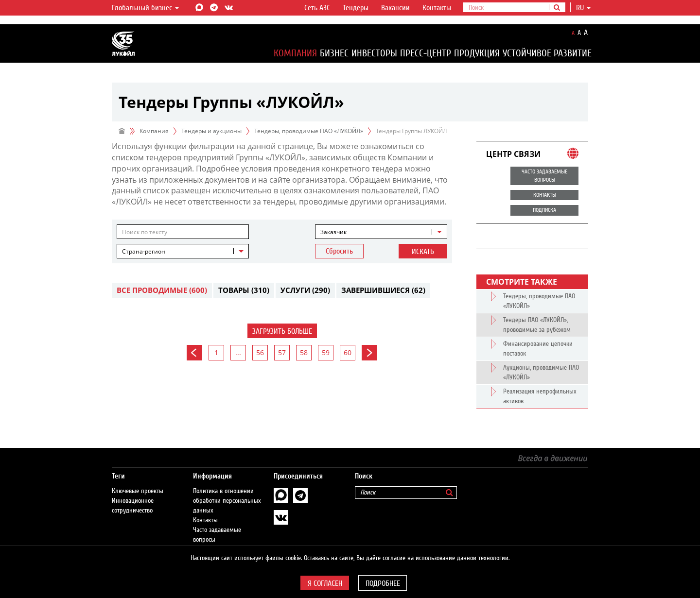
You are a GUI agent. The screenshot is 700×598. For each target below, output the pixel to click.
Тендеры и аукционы (211, 131)
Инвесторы (374, 53)
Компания (295, 53)
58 (304, 352)
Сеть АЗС (317, 8)
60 (348, 352)
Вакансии (395, 8)
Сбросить (339, 251)
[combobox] (381, 232)
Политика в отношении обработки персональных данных (227, 491)
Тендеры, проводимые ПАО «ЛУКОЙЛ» (309, 131)
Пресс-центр (426, 53)
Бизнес (334, 53)
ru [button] (583, 8)
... (238, 352)
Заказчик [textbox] (333, 232)
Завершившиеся (383, 290)
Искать (423, 252)
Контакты (437, 8)
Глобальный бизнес (145, 8)
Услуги (305, 290)
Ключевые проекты (138, 481)
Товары (244, 290)
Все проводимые (162, 290)
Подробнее (383, 583)
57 (282, 352)
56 (260, 352)
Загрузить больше (282, 331)
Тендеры (356, 8)
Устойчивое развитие (547, 53)
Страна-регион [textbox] (144, 251)
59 (326, 352)
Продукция (477, 53)
